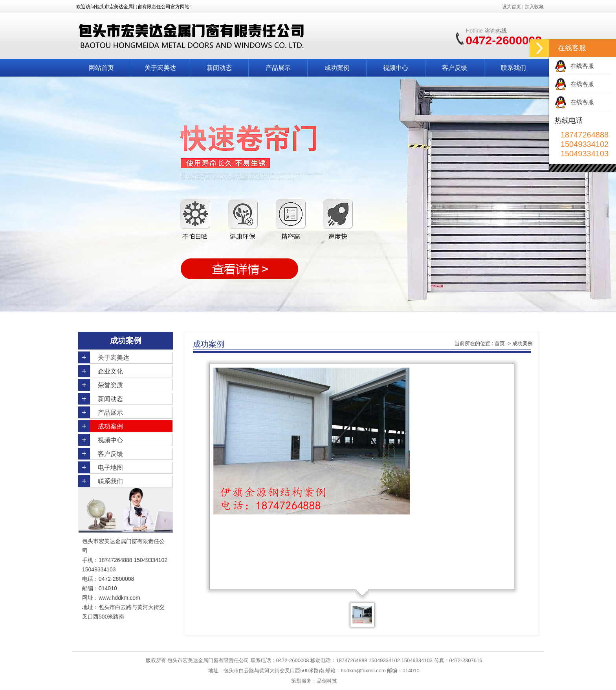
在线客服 (582, 66)
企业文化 (110, 371)
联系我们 (513, 68)
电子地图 (110, 468)
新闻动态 (219, 68)
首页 (500, 343)
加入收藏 (534, 7)
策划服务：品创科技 (314, 681)
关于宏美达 (160, 68)
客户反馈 (455, 68)
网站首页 (101, 68)
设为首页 (511, 7)
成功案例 (337, 68)
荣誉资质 (110, 385)
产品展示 (278, 68)
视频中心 (396, 68)
